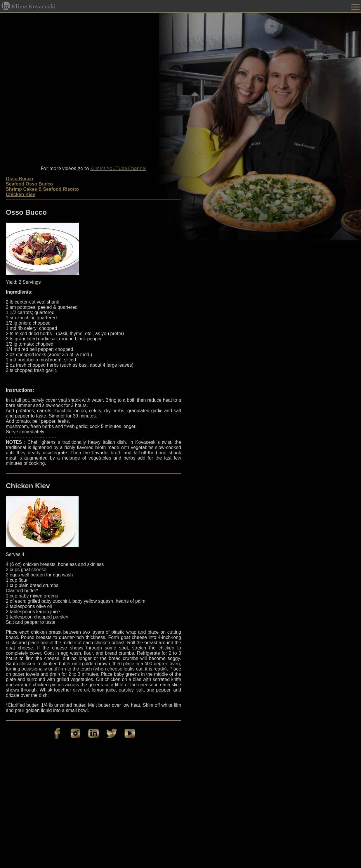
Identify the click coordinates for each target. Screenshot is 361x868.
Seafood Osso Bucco (29, 184)
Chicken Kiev (20, 194)
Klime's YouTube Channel (118, 168)
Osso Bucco (19, 179)
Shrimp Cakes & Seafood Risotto (42, 189)
